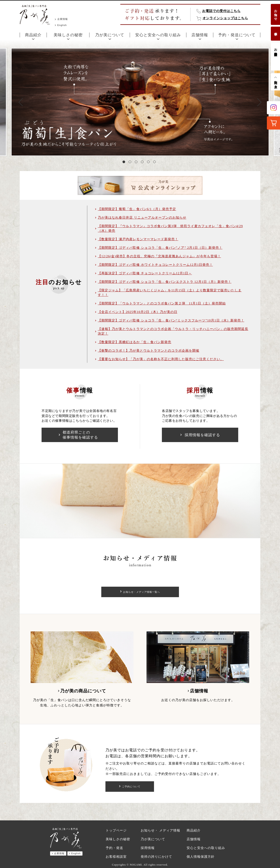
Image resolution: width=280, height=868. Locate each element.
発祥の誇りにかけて (156, 857)
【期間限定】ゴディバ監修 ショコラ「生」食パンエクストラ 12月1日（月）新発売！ (165, 282)
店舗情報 (200, 35)
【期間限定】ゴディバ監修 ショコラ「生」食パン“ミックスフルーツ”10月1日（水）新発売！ (171, 320)
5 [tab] (149, 163)
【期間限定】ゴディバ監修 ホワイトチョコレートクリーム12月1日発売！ (155, 265)
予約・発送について (237, 35)
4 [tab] (143, 163)
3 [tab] (137, 163)
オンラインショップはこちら (225, 18)
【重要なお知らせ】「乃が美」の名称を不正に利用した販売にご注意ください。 (161, 359)
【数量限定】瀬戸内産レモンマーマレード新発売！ (138, 239)
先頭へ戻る (276, 83)
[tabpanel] (140, 102)
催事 (276, 30)
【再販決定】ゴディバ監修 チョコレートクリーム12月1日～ (145, 273)
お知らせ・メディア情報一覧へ (142, 592)
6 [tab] (155, 163)
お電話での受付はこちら (221, 11)
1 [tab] (125, 163)
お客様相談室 (276, 48)
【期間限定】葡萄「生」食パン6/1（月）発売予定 (137, 209)
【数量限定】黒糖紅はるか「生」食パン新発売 (135, 342)
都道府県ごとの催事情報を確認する (80, 435)
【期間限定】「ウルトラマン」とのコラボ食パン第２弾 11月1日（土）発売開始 (162, 303)
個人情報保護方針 (201, 857)
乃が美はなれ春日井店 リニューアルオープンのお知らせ (142, 218)
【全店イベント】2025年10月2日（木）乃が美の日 (138, 312)
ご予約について (131, 787)
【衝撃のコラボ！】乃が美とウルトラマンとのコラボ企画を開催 (149, 351)
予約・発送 (114, 848)
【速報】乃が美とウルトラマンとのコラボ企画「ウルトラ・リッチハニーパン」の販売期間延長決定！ (173, 331)
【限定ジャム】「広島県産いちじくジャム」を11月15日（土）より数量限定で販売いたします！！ (170, 293)
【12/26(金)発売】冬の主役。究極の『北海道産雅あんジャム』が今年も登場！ (159, 256)
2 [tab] (131, 163)
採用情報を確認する (202, 435)
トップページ (116, 830)
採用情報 (148, 848)
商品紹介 (33, 35)
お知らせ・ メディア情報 (160, 830)
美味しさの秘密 (68, 35)
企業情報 (63, 19)
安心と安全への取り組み (158, 35)
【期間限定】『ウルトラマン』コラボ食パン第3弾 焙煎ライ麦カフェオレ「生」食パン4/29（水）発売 (170, 228)
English (62, 25)
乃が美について (110, 35)
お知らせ (276, 13)
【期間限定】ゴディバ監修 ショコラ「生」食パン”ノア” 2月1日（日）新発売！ (160, 248)
